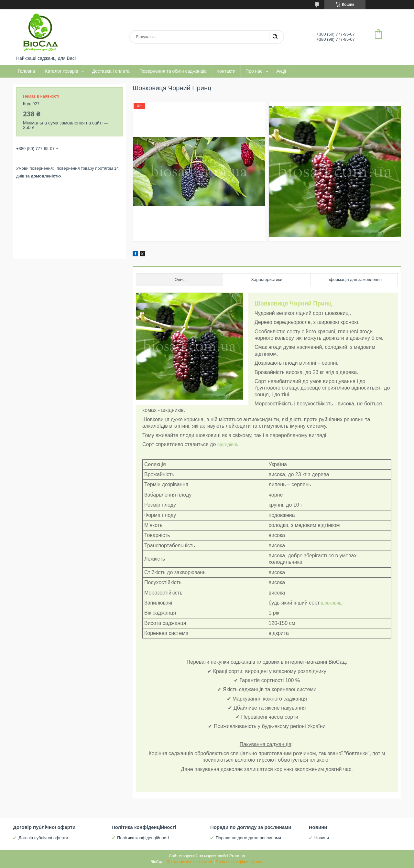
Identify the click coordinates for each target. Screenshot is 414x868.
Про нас (254, 71)
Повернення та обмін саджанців (173, 71)
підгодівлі (227, 445)
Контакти (226, 71)
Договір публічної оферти (43, 838)
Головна (26, 71)
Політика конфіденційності (143, 838)
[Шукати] (275, 37)
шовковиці (331, 603)
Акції (281, 71)
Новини (322, 838)
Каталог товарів (61, 71)
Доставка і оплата (111, 71)
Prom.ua (237, 856)
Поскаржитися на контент (190, 862)
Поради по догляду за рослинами (248, 838)
